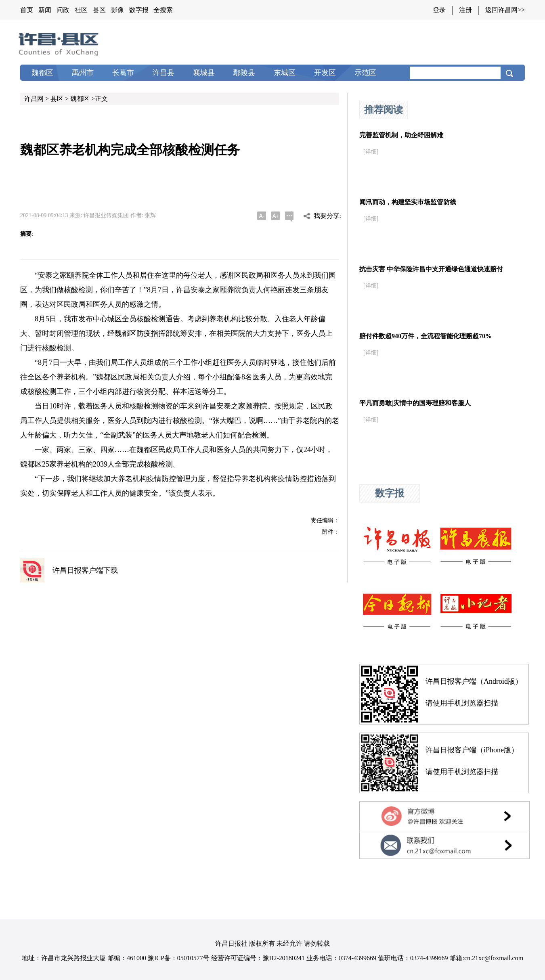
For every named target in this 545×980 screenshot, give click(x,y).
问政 (63, 10)
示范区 (365, 73)
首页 (27, 10)
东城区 (285, 73)
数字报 (139, 10)
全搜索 (163, 10)
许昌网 (34, 99)
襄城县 (204, 73)
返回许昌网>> (505, 10)
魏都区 (42, 73)
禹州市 (83, 73)
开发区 (325, 73)
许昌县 (163, 73)
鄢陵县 (244, 73)
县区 (99, 10)
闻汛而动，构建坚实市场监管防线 (408, 202)
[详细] (371, 152)
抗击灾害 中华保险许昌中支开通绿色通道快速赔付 (431, 269)
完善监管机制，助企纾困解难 (401, 135)
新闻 (45, 10)
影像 (117, 10)
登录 (439, 10)
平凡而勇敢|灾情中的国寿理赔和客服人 (415, 403)
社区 (81, 10)
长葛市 (123, 73)
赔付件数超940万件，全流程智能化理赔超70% (426, 336)
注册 (465, 10)
